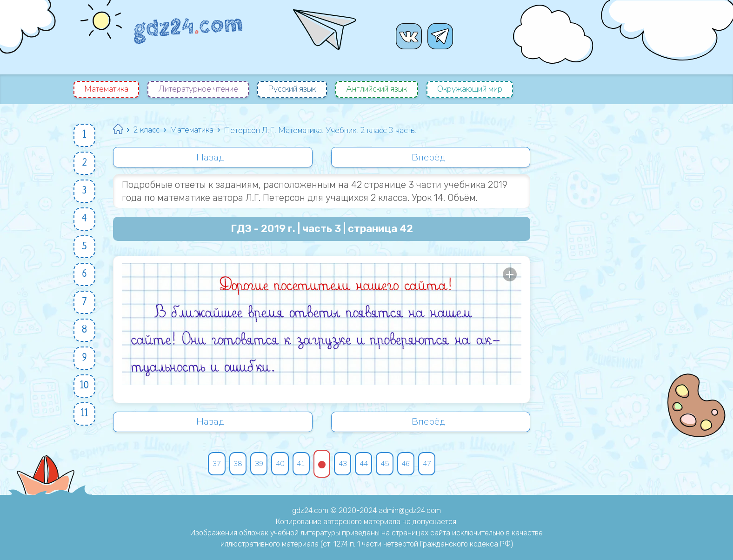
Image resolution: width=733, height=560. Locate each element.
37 (212, 465)
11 (85, 424)
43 (344, 465)
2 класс (148, 130)
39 (256, 465)
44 (366, 465)
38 (234, 465)
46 (411, 465)
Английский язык (381, 89)
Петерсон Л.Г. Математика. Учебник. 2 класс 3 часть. (325, 130)
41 (301, 465)
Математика (107, 89)
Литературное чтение (200, 89)
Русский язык (295, 89)
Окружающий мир (475, 89)
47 (433, 465)
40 (279, 465)
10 (85, 395)
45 (388, 465)
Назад (211, 158)
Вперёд (429, 158)
